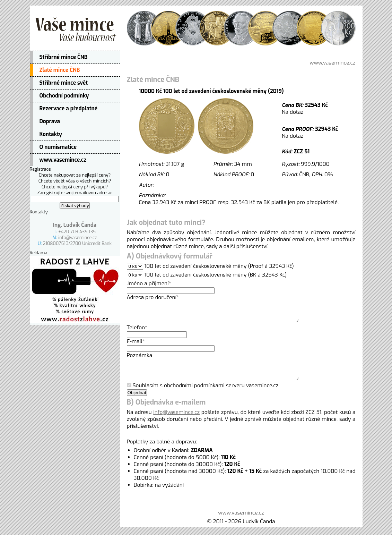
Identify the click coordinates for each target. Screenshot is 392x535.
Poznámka (140, 359)
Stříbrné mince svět (64, 83)
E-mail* (136, 346)
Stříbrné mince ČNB (64, 57)
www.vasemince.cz (63, 160)
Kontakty (51, 134)
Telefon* (137, 332)
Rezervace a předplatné (68, 109)
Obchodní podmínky (64, 96)
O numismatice (58, 147)
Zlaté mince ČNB (60, 70)
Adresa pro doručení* (153, 297)
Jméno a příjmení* (149, 283)
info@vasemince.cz (78, 237)
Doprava (50, 121)
